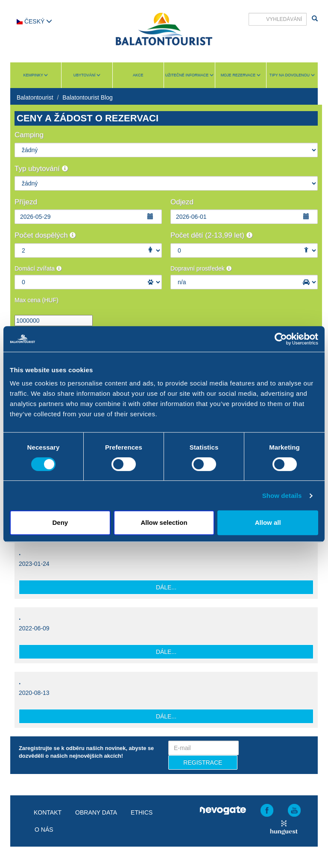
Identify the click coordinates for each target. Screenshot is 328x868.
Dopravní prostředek (201, 268)
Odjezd (182, 202)
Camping (29, 135)
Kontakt (48, 812)
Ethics (142, 812)
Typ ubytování (41, 169)
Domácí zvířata (38, 268)
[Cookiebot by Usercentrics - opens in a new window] (281, 339)
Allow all (268, 522)
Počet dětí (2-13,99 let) (211, 235)
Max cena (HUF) (37, 300)
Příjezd (26, 202)
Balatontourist (35, 97)
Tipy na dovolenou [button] (292, 75)
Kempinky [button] (36, 75)
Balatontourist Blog (88, 97)
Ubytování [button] (87, 75)
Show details (282, 496)
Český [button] (34, 21)
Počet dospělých (45, 235)
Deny (60, 522)
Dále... (166, 587)
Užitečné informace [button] (189, 75)
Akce (138, 75)
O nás (44, 830)
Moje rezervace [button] (241, 75)
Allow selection (164, 522)
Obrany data (96, 812)
